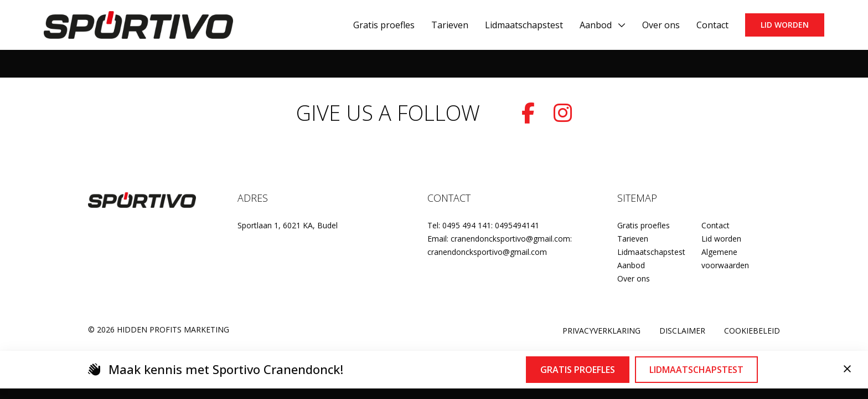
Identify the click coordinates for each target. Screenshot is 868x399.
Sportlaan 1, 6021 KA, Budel (288, 225)
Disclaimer (682, 331)
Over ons (634, 278)
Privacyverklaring (601, 331)
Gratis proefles (644, 225)
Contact (715, 225)
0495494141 (517, 225)
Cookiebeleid (752, 331)
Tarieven (633, 239)
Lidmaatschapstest (651, 252)
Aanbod (596, 25)
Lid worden (785, 25)
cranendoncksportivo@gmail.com (487, 252)
